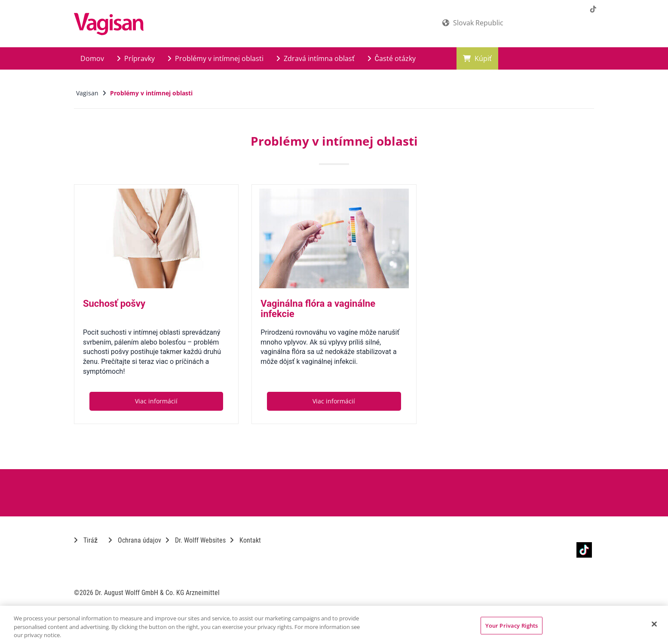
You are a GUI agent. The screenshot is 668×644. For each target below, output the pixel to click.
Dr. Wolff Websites (196, 540)
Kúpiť (477, 58)
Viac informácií (156, 401)
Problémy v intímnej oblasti (216, 58)
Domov (92, 58)
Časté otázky (392, 58)
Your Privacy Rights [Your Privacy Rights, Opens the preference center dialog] (512, 625)
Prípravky (136, 58)
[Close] (654, 624)
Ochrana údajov (135, 540)
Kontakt (245, 540)
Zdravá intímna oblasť (316, 58)
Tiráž (86, 540)
